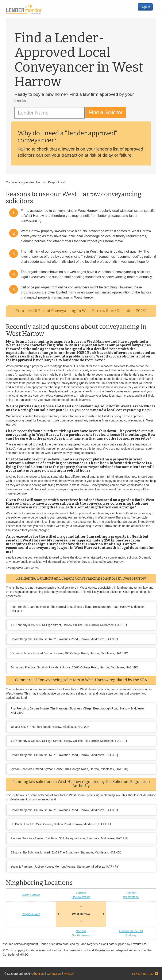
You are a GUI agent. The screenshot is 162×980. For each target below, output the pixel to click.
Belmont (131, 893)
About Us (38, 974)
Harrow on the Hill (131, 931)
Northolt (81, 931)
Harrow (81, 893)
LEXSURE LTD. (142, 974)
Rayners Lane (31, 914)
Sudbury (131, 935)
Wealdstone (131, 897)
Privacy (69, 974)
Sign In (145, 7)
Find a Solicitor (106, 112)
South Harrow (81, 935)
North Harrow (31, 895)
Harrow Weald (81, 897)
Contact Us (54, 974)
